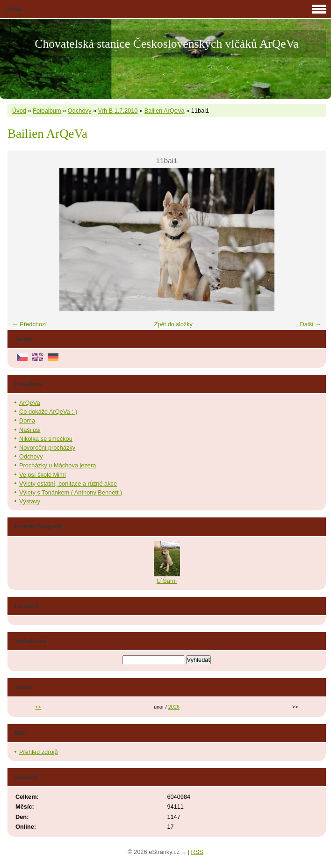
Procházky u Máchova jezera (58, 465)
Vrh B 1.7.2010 (118, 111)
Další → (310, 324)
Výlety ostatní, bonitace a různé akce (68, 484)
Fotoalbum (47, 111)
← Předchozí (29, 324)
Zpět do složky (173, 324)
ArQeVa (30, 403)
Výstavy (30, 501)
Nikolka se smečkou (46, 439)
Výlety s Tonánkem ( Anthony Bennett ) (71, 492)
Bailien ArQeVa (165, 111)
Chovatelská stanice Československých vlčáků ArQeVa (166, 44)
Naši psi (30, 430)
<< (39, 707)
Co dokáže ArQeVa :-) (48, 412)
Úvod (19, 111)
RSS (197, 852)
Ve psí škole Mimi (43, 475)
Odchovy (80, 111)
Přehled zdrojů (39, 752)
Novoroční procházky (47, 448)
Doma (27, 420)
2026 (174, 707)
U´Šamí (167, 581)
